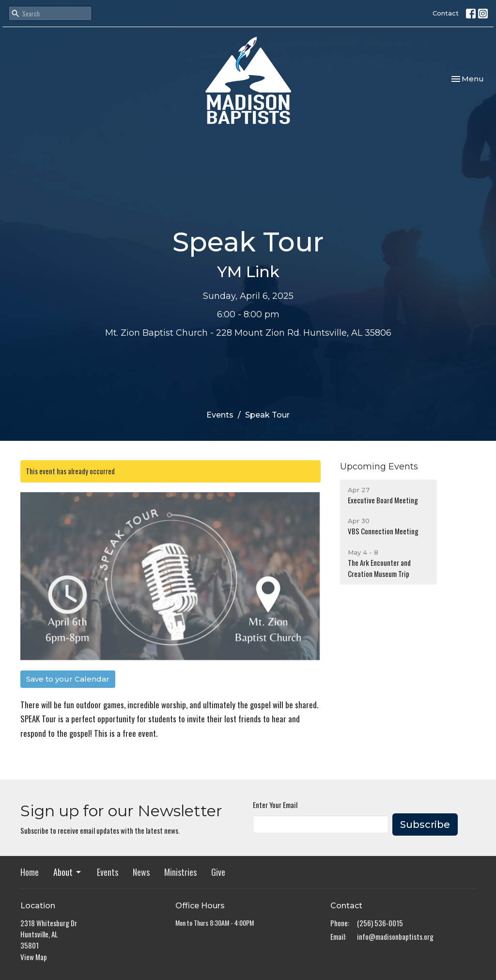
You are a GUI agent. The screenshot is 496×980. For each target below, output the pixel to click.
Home (30, 872)
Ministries (180, 872)
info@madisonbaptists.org (395, 936)
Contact (446, 13)
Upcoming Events (379, 467)
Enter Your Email (275, 805)
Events (220, 415)
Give (218, 872)
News (141, 872)
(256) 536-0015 (380, 923)
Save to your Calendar (68, 679)
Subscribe (425, 824)
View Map (34, 957)
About (68, 872)
